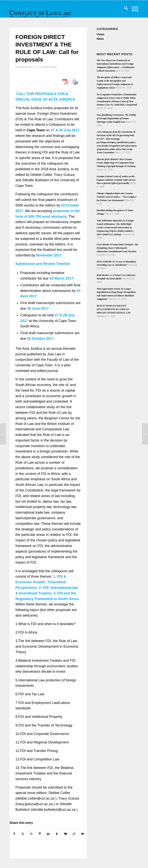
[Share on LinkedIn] (48, 834)
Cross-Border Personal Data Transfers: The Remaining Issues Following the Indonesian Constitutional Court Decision (118, 248)
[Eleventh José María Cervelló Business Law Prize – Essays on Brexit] (3, 434)
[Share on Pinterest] (40, 834)
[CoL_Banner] (41, 12)
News (100, 39)
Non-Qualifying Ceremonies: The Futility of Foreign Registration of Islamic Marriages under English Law (116, 118)
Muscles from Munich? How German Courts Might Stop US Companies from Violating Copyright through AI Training (116, 163)
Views (100, 34)
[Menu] (133, 9)
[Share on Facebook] (14, 834)
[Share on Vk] (65, 834)
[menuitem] (124, 9)
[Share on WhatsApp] (31, 834)
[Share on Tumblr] (57, 834)
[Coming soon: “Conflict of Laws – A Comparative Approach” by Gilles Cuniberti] (145, 434)
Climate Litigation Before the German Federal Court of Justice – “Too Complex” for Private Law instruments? (117, 197)
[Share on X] (23, 834)
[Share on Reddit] (74, 834)
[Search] (124, 9)
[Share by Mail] (82, 834)
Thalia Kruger (50, 67)
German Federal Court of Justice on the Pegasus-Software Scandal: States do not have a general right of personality (116, 180)
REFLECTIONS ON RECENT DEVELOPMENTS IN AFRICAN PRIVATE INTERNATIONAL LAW (114, 309)
